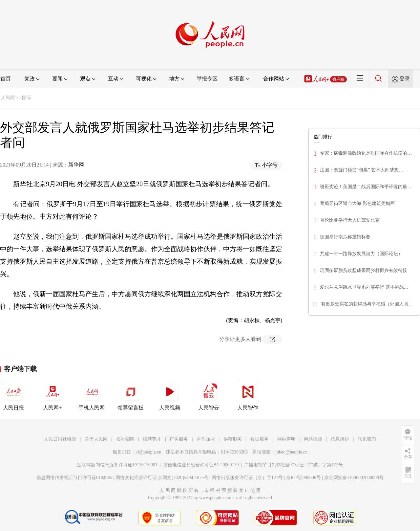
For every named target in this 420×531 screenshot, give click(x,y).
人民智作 (248, 395)
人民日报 (13, 395)
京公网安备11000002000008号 (354, 478)
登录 (405, 79)
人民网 (8, 98)
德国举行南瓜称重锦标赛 (345, 237)
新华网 (76, 165)
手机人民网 (92, 395)
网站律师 (313, 439)
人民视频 (170, 395)
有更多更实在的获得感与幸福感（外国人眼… (367, 304)
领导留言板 (131, 395)
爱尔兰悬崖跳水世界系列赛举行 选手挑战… (364, 287)
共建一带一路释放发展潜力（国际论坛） (361, 254)
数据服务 (260, 439)
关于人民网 (96, 439)
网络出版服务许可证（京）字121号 (247, 478)
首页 (6, 79)
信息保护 (340, 439)
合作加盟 (206, 439)
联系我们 (367, 439)
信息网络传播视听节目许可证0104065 (74, 478)
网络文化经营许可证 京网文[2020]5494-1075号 (162, 478)
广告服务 (179, 439)
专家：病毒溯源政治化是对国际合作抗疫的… (366, 153)
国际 (27, 98)
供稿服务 (233, 439)
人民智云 (209, 395)
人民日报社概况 (60, 439)
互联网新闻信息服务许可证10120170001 (117, 465)
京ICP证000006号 (304, 478)
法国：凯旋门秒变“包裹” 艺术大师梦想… (362, 170)
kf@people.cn (148, 452)
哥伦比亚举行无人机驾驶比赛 (350, 220)
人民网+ (52, 395)
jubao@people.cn (291, 452)
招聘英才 (152, 439)
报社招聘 (125, 439)
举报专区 (207, 79)
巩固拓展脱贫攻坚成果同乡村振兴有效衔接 (364, 270)
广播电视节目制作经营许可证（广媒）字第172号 (294, 465)
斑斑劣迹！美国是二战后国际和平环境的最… (366, 187)
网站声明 (286, 439)
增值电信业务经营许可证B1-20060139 (201, 465)
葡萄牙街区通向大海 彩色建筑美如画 (357, 203)
